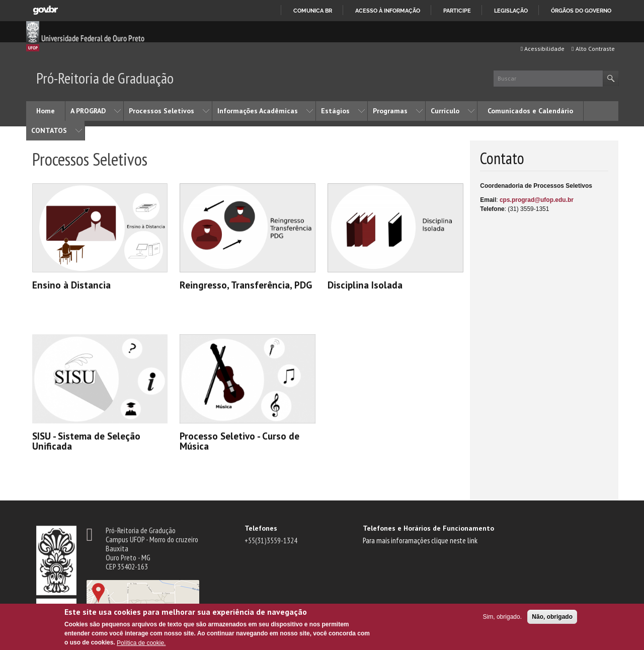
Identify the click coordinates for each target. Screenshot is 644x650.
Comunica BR (313, 11)
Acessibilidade (543, 49)
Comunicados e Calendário (530, 111)
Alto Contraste (593, 49)
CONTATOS (49, 130)
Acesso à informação (388, 11)
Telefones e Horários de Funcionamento (428, 528)
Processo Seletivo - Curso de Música (239, 441)
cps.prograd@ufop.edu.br (537, 200)
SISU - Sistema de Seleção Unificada (86, 441)
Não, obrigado (552, 617)
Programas (390, 111)
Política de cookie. (141, 643)
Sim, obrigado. (502, 617)
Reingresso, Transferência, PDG (246, 285)
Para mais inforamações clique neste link (420, 540)
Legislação (511, 11)
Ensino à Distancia (71, 285)
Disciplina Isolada (365, 285)
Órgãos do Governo (581, 11)
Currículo (445, 111)
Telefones (261, 528)
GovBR (45, 10)
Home (46, 111)
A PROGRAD (88, 111)
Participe (457, 11)
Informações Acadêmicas (258, 111)
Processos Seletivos (162, 111)
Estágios (335, 111)
